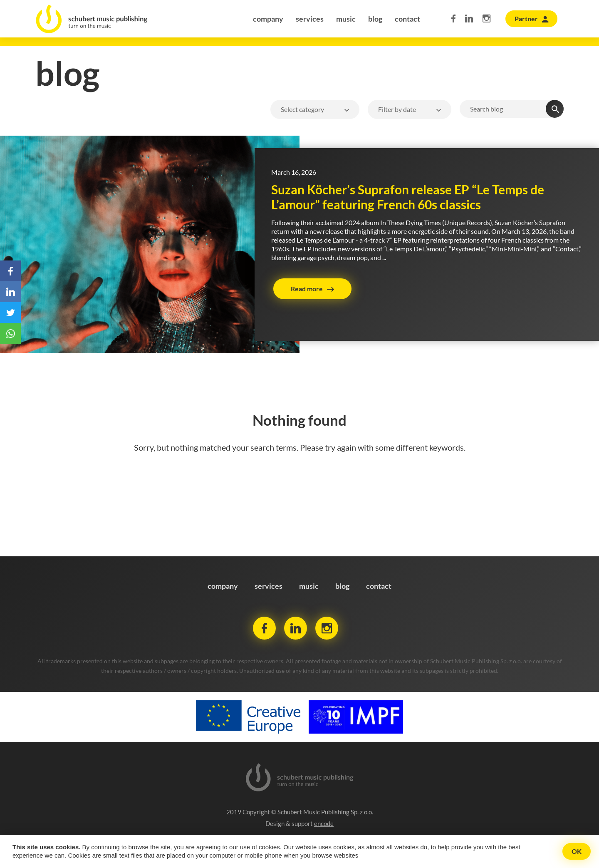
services (310, 19)
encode (324, 823)
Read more (307, 289)
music (346, 19)
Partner (526, 19)
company (268, 19)
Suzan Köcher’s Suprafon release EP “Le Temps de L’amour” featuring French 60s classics (408, 197)
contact (407, 19)
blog (375, 19)
